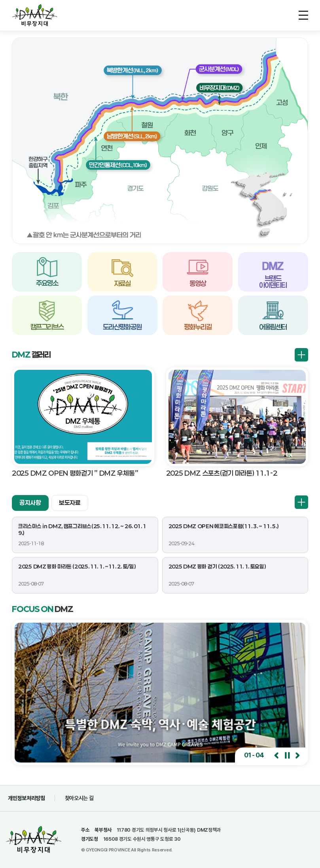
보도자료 (70, 503)
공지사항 (30, 503)
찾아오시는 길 (79, 798)
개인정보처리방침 (27, 798)
